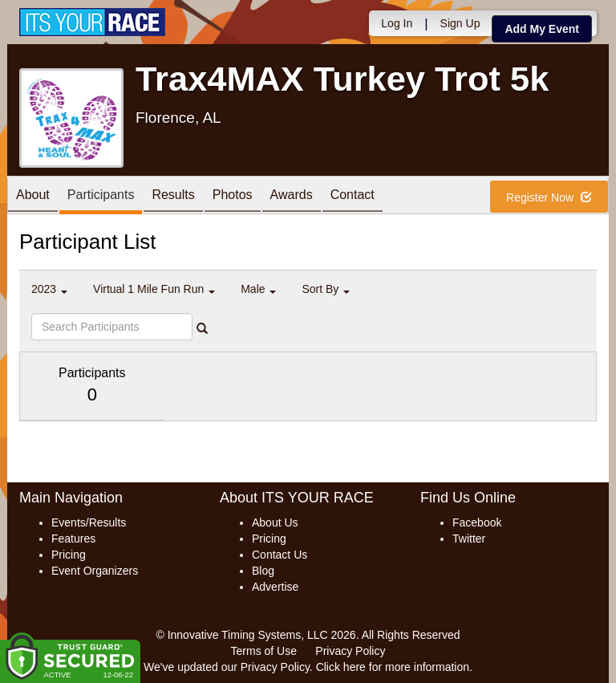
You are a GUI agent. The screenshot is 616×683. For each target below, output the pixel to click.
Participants (101, 196)
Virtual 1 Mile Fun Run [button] (154, 289)
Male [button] (258, 289)
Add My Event (542, 29)
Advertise (275, 587)
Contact (353, 196)
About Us (275, 522)
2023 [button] (49, 289)
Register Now (549, 197)
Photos (233, 196)
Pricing (69, 555)
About (33, 196)
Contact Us (280, 555)
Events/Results (89, 522)
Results (173, 196)
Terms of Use (264, 651)
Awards (292, 196)
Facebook (477, 522)
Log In (397, 23)
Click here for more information (393, 667)
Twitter (469, 539)
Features (73, 539)
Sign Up (460, 23)
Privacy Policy (350, 651)
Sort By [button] (326, 289)
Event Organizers (95, 571)
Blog (263, 571)
